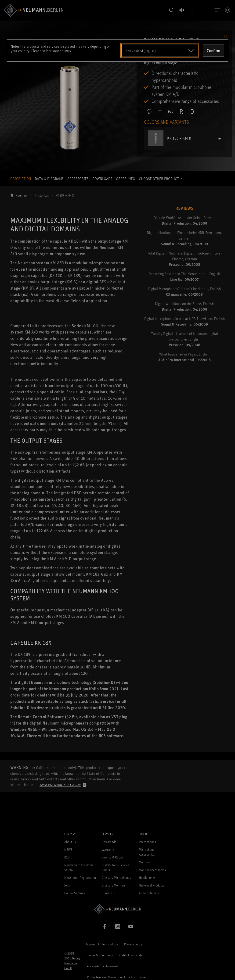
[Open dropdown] (160, 50)
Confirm (213, 50)
